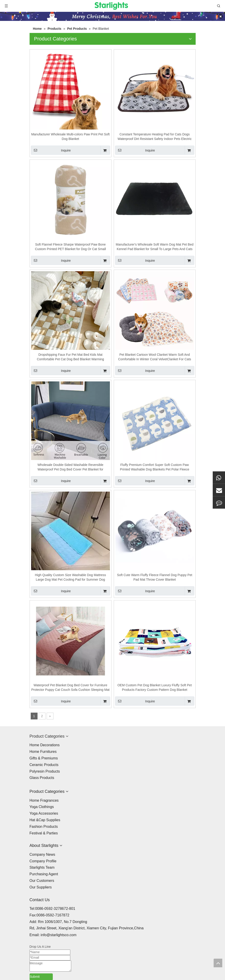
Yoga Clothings (42, 807)
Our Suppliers (41, 887)
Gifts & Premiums (44, 758)
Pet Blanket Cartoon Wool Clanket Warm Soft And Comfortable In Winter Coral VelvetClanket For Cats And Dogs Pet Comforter (155, 357)
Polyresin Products (45, 771)
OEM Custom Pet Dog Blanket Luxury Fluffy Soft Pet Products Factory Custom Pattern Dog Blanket (155, 687)
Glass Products (42, 778)
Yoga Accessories (44, 813)
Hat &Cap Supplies (45, 820)
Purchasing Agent (44, 874)
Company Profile (43, 861)
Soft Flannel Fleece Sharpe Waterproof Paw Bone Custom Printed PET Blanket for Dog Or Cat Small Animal (71, 247)
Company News (42, 854)
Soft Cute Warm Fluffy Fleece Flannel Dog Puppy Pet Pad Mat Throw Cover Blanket (155, 577)
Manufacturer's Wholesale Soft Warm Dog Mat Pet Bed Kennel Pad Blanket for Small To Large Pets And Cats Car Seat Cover (155, 247)
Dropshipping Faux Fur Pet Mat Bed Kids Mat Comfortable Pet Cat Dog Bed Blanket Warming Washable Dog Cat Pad (70, 357)
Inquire (51, 150)
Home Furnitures (43, 752)
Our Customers (42, 881)
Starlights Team (42, 867)
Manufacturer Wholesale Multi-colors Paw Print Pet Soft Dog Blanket (70, 137)
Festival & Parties (44, 833)
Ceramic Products (44, 765)
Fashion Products (44, 827)
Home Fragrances (44, 800)
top (218, 963)
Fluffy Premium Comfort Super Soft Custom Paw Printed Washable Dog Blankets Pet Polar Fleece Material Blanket (155, 467)
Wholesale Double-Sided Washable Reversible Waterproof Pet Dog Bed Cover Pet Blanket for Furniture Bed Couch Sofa (71, 467)
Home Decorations (45, 745)
